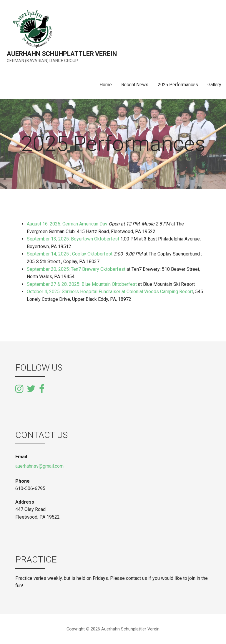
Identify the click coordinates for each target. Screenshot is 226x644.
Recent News (135, 85)
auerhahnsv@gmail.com (39, 466)
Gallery (214, 85)
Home (105, 85)
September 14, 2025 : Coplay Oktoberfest (70, 254)
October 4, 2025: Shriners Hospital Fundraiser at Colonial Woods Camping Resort (110, 292)
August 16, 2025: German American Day (67, 224)
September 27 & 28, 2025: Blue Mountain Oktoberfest (82, 284)
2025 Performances (178, 85)
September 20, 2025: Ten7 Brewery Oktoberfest (76, 269)
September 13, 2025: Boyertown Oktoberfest (74, 239)
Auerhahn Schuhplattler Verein (62, 54)
